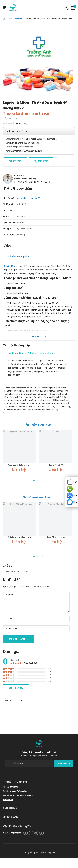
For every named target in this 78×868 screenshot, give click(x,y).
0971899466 (15, 787)
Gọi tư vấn (43, 161)
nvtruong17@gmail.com (19, 791)
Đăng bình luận (17, 639)
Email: (6, 791)
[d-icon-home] (4, 19)
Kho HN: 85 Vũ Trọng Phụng (24, 795)
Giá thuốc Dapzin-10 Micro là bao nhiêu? (31, 353)
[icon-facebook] (5, 119)
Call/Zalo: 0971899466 (12, 833)
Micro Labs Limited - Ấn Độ (28, 198)
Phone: (6, 787)
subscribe (64, 763)
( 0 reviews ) (22, 124)
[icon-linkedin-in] (16, 119)
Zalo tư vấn (15, 161)
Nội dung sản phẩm (19, 256)
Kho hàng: (8, 795)
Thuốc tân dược (15, 19)
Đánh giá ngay (16, 688)
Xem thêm (37, 337)
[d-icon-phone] (67, 8)
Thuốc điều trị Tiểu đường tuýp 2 (17, 571)
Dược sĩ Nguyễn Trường (25, 179)
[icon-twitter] (10, 119)
